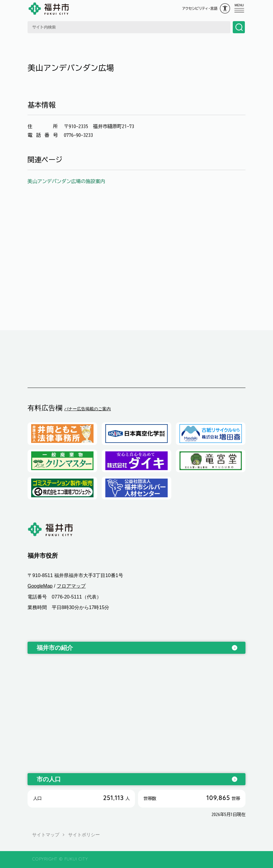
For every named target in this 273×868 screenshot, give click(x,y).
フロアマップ (71, 586)
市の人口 (49, 779)
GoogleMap (40, 586)
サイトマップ (46, 835)
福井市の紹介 (55, 648)
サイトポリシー (84, 835)
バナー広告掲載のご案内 (87, 409)
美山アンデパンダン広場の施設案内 (66, 181)
